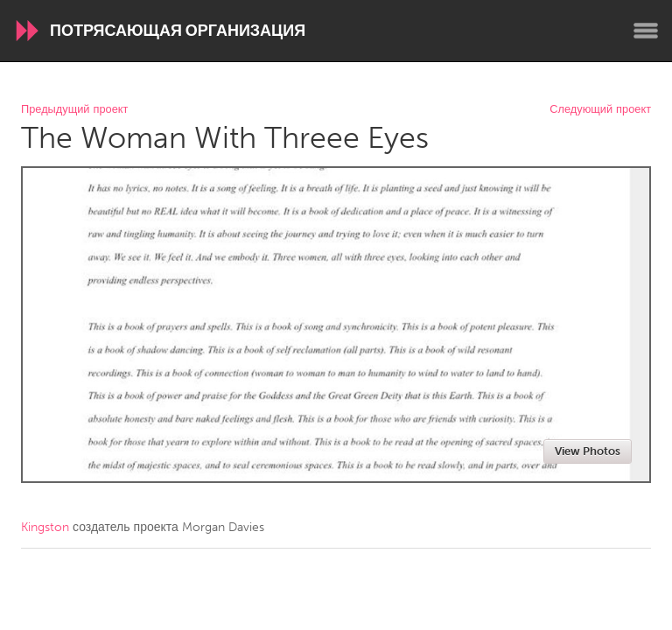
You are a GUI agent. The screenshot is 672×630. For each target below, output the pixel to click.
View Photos (588, 451)
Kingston (45, 527)
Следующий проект (600, 110)
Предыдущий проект (74, 110)
